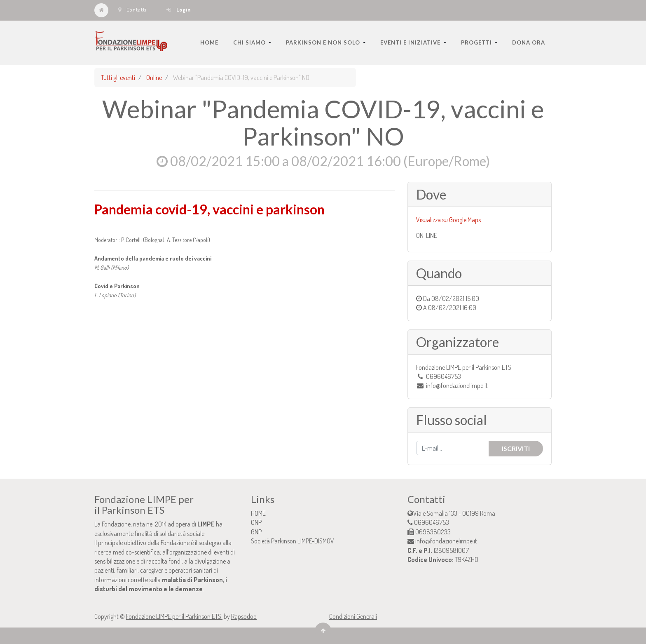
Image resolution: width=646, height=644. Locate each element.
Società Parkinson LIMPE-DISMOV (293, 541)
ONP (256, 522)
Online (154, 78)
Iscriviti (516, 448)
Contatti (132, 9)
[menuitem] (209, 42)
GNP (256, 532)
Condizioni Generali (353, 616)
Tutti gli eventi (118, 78)
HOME (258, 513)
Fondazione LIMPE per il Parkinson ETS (174, 616)
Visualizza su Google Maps (448, 220)
